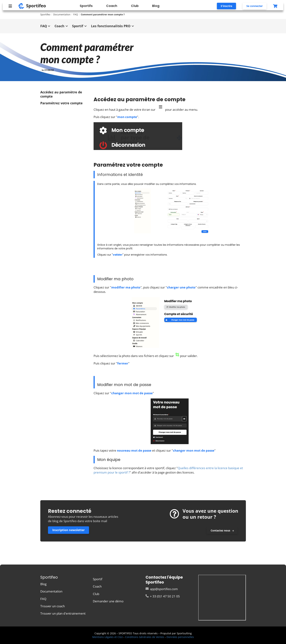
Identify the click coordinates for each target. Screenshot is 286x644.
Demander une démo (108, 601)
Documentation (62, 14)
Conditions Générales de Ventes (145, 637)
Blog (156, 6)
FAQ (43, 599)
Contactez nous (222, 530)
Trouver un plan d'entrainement (63, 613)
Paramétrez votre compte (62, 103)
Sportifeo (45, 14)
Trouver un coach (53, 606)
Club (135, 6)
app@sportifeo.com (162, 589)
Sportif (98, 579)
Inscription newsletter (68, 530)
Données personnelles (180, 637)
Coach (112, 6)
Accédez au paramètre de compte (61, 94)
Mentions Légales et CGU (108, 637)
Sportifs (86, 6)
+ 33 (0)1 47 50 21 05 (163, 596)
